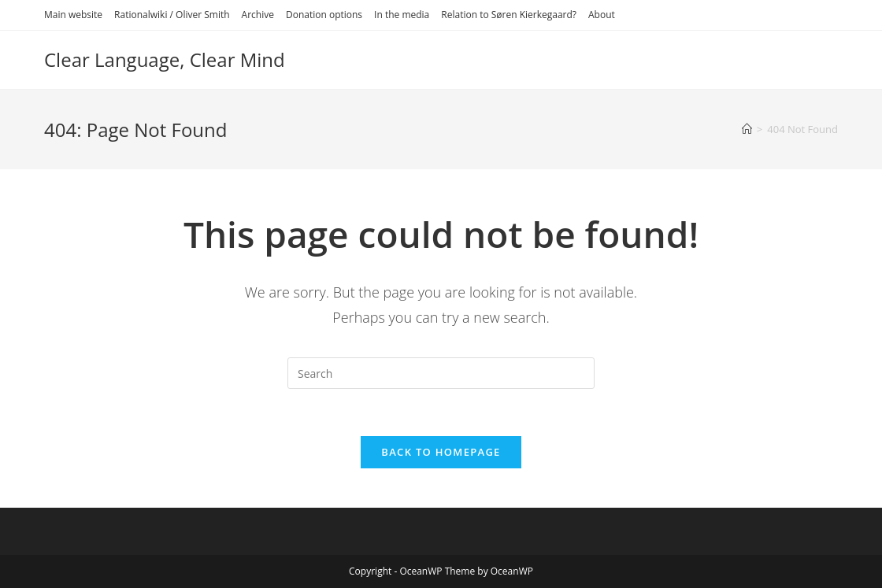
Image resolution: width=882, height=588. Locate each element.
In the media (402, 15)
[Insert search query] (441, 373)
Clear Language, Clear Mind (165, 59)
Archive (258, 15)
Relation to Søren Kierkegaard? (509, 15)
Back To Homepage (441, 452)
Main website (73, 15)
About (602, 15)
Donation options (324, 15)
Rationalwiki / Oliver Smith (172, 15)
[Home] (747, 129)
